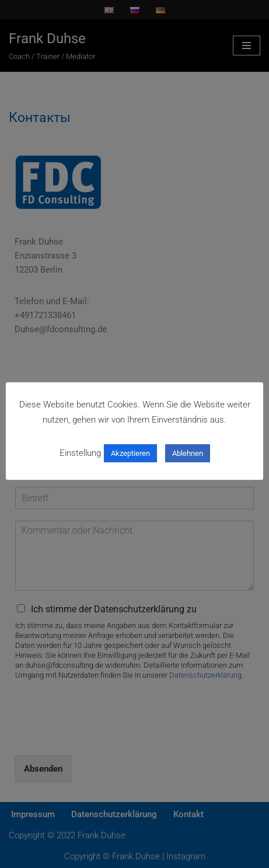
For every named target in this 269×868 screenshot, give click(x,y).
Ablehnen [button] (188, 453)
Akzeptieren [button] (130, 453)
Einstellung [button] (80, 453)
